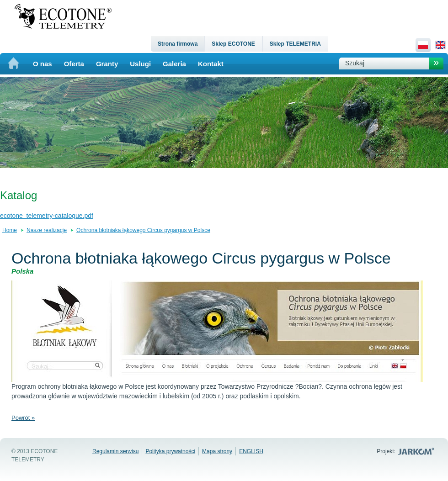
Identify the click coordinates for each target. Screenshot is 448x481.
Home (10, 230)
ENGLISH (251, 451)
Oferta (74, 64)
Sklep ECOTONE (233, 44)
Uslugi (140, 64)
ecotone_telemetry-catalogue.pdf (47, 216)
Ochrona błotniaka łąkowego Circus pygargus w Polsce (143, 230)
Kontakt (211, 64)
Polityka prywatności (170, 451)
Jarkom (417, 451)
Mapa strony (217, 451)
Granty (107, 64)
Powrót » (23, 418)
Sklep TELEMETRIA (295, 44)
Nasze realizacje (47, 230)
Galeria (174, 64)
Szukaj (355, 63)
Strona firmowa (178, 44)
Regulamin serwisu (115, 451)
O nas (43, 64)
